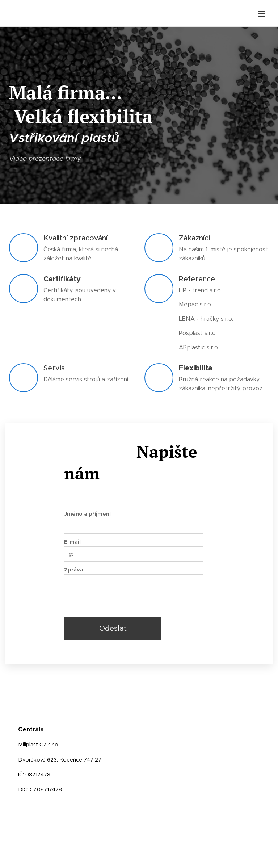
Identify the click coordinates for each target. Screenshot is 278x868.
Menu (262, 14)
